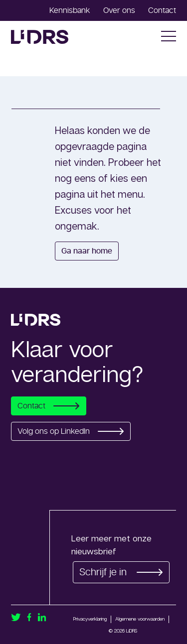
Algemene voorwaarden (140, 619)
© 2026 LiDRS (123, 631)
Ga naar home (87, 251)
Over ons (119, 10)
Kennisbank (70, 10)
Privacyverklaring (90, 619)
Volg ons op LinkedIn (71, 431)
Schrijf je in (121, 572)
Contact (162, 10)
